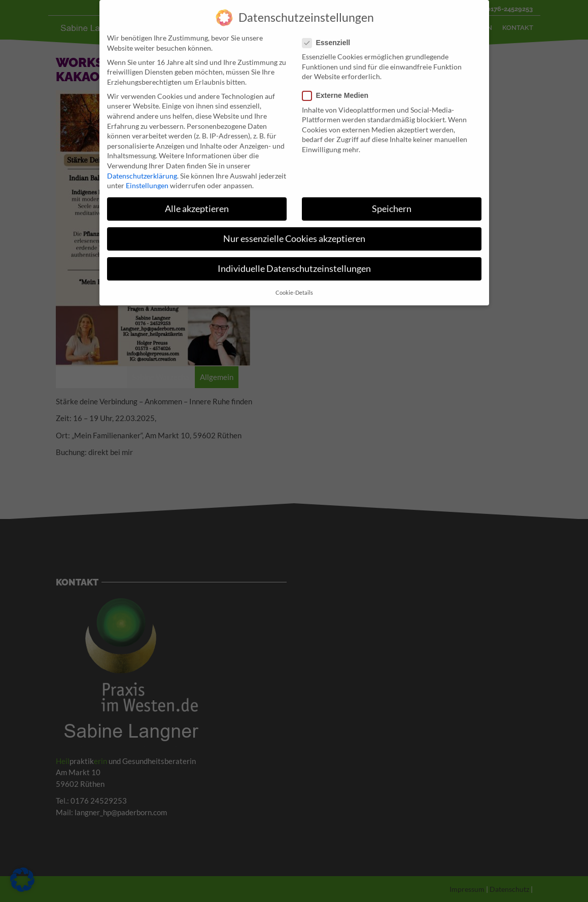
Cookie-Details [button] (294, 282)
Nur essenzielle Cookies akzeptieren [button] (294, 229)
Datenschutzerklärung (142, 165)
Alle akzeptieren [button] (197, 199)
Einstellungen (147, 175)
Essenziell (330, 32)
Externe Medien (338, 85)
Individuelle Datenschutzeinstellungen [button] (294, 258)
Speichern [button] (392, 199)
